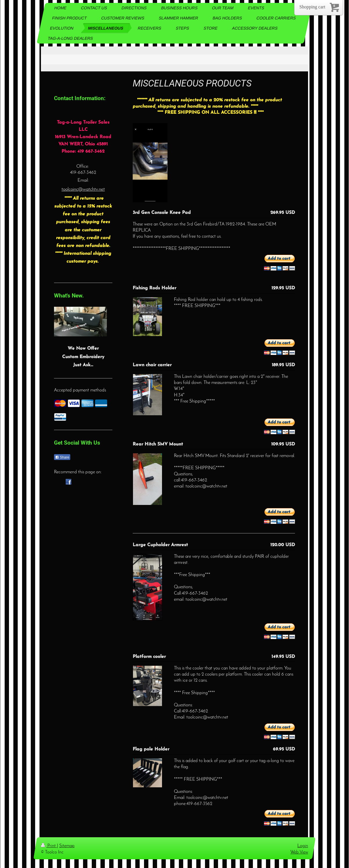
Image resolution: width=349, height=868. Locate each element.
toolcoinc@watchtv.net (83, 189)
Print (49, 846)
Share (62, 457)
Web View (299, 852)
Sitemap (67, 846)
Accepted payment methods (80, 390)
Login (303, 846)
